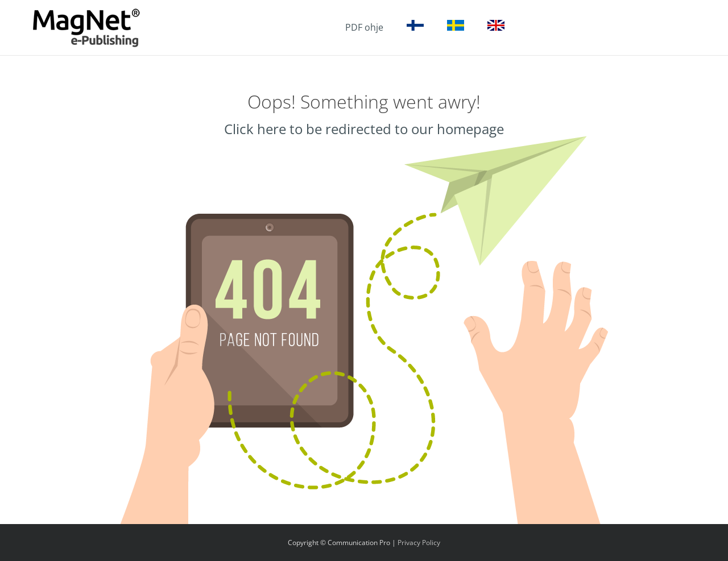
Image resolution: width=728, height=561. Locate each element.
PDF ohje (364, 27)
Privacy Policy (419, 543)
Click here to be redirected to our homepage (364, 129)
